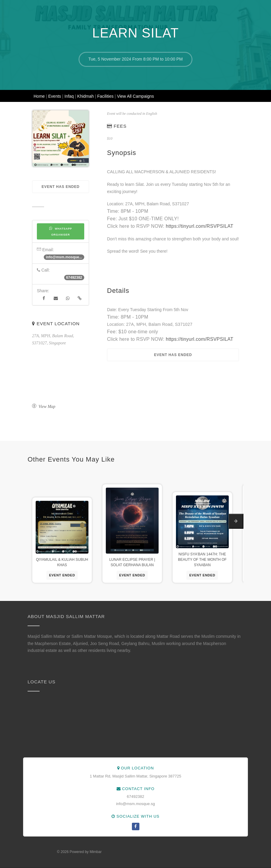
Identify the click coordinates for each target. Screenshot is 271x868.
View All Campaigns (135, 96)
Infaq (70, 96)
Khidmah (86, 96)
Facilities (106, 96)
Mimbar (96, 852)
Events (55, 96)
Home (40, 96)
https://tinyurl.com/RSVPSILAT (200, 226)
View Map (44, 407)
